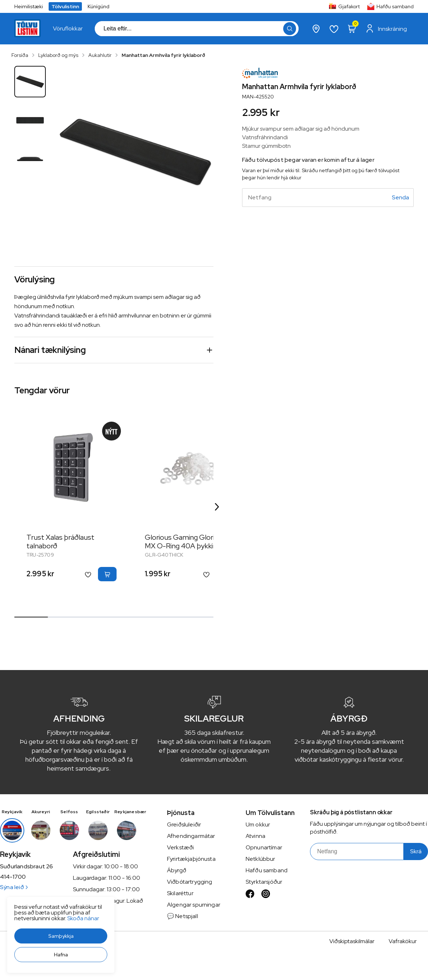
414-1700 (13, 877)
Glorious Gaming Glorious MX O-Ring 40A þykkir (185, 542)
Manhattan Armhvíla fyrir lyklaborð (163, 55)
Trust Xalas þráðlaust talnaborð (60, 542)
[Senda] (400, 198)
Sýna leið (14, 887)
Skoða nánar (83, 918)
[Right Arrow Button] (217, 507)
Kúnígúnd (99, 6)
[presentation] (68, 29)
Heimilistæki (29, 6)
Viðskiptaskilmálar (352, 941)
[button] (61, 936)
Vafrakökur (403, 941)
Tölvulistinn (65, 6)
